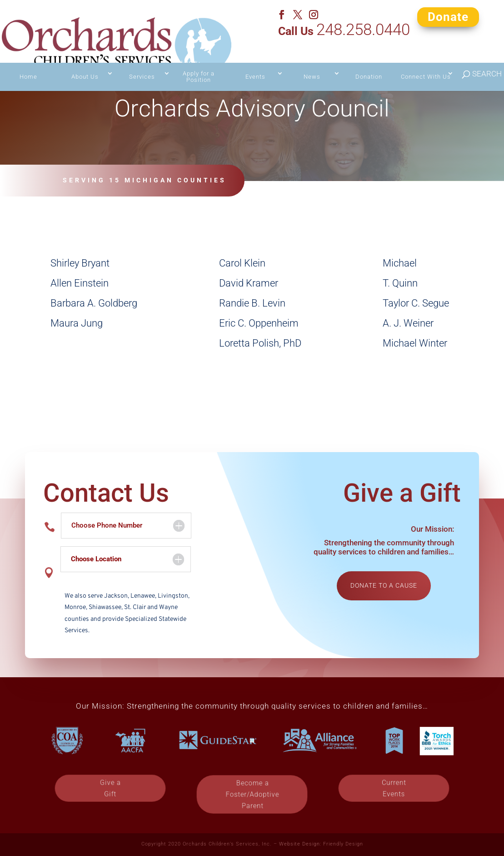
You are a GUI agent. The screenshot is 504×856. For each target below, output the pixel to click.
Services (142, 59)
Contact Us (290, 186)
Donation (369, 59)
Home (28, 59)
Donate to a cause (384, 585)
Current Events (394, 788)
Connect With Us (426, 59)
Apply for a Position (199, 59)
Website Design (299, 844)
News (312, 59)
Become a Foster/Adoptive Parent (252, 794)
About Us (85, 59)
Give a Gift (382, 186)
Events (255, 59)
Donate (448, 16)
